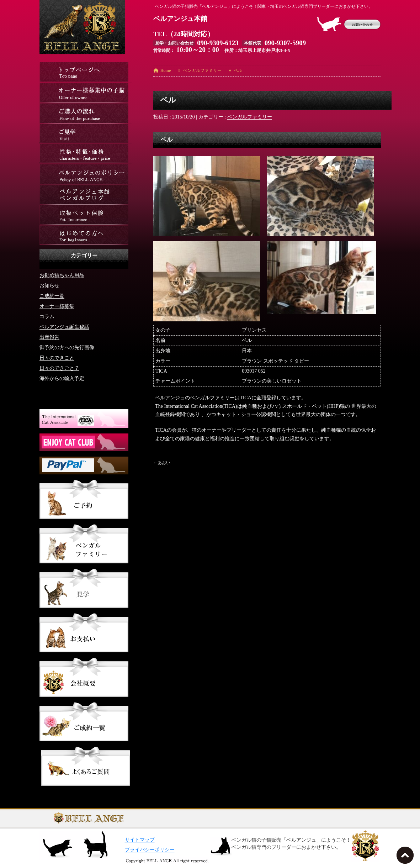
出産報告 (49, 337)
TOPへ (406, 857)
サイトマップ (140, 840)
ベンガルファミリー (250, 117)
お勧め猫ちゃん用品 (62, 275)
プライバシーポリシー (150, 850)
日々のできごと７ (59, 368)
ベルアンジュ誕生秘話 (64, 327)
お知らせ (49, 285)
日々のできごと (57, 357)
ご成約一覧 (52, 296)
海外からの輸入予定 (62, 378)
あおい (164, 463)
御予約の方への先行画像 (67, 347)
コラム (47, 316)
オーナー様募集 (57, 306)
